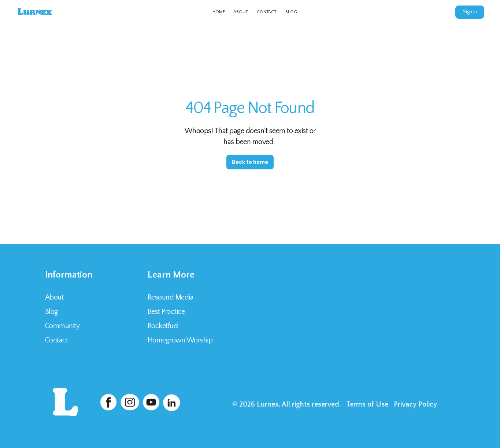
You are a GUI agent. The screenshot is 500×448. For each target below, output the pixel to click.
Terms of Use (367, 404)
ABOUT (240, 12)
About (54, 297)
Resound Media (171, 297)
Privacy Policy (415, 404)
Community (62, 326)
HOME (219, 12)
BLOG (291, 12)
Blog (51, 312)
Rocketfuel (163, 326)
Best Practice (166, 312)
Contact (57, 340)
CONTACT (267, 12)
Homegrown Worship (180, 340)
